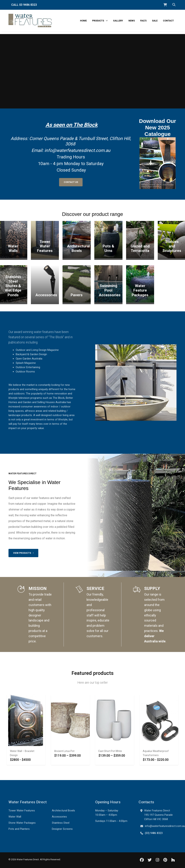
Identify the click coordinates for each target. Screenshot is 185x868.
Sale (155, 21)
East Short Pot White (110, 751)
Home (83, 21)
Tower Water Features (45, 246)
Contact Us (71, 182)
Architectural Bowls (78, 248)
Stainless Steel (61, 823)
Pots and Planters (19, 829)
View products (23, 553)
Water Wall (15, 817)
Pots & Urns (108, 248)
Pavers (77, 295)
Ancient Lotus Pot (64, 751)
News (132, 21)
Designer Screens (62, 829)
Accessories (46, 295)
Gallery (118, 21)
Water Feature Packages (140, 290)
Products (98, 21)
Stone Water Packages (22, 823)
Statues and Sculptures (172, 246)
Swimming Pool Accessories (110, 290)
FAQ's (143, 21)
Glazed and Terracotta (140, 248)
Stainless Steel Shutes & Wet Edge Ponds (13, 286)
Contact (168, 21)
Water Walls (13, 248)
